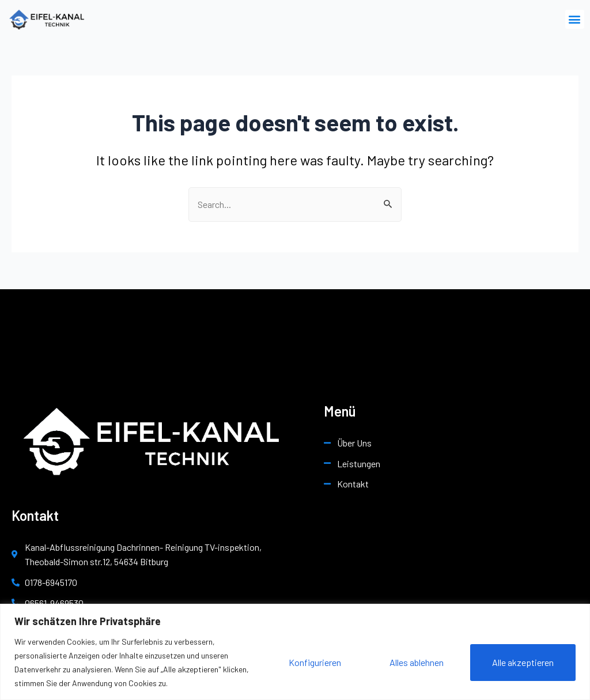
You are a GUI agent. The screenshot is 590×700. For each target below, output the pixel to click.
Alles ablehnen (417, 662)
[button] (575, 19)
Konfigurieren (315, 662)
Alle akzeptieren (523, 662)
